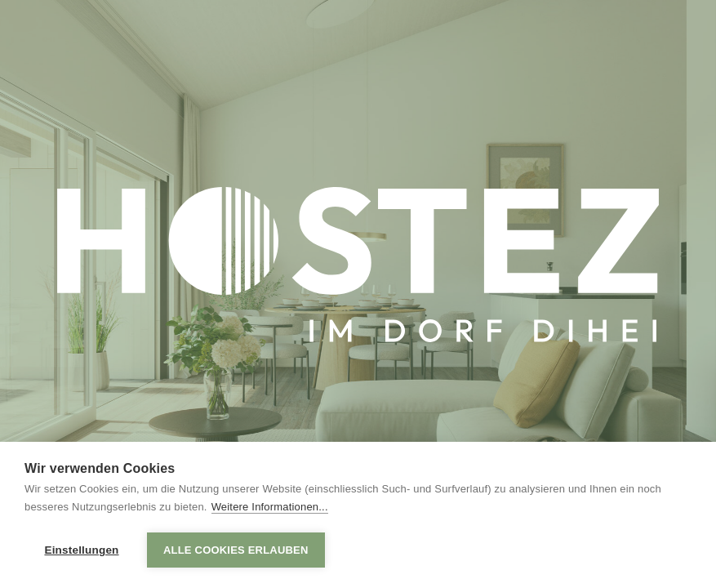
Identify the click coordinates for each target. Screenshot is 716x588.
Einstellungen (81, 550)
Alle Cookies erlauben (236, 550)
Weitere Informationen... (270, 507)
